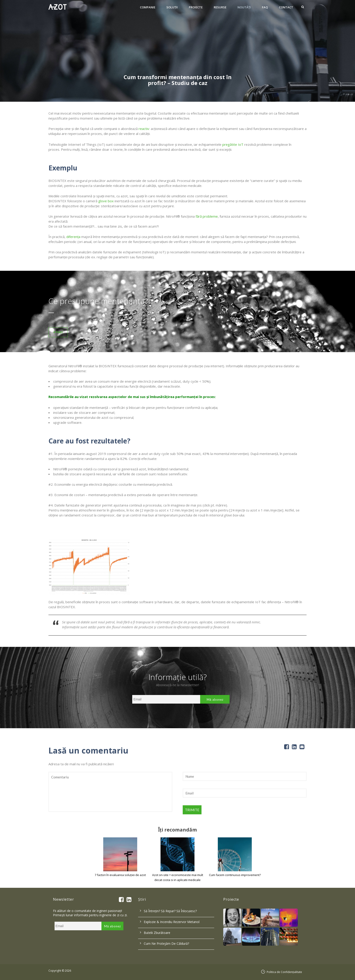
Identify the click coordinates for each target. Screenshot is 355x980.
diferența (73, 237)
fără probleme (207, 216)
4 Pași (58, 332)
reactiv (144, 129)
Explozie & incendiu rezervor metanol (172, 922)
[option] (177, 51)
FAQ (265, 7)
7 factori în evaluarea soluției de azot (120, 875)
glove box (106, 201)
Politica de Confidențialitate (284, 972)
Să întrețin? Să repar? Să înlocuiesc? (170, 911)
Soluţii (172, 7)
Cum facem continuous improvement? (235, 875)
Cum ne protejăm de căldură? (166, 943)
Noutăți (244, 7)
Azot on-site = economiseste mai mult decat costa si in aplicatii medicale (178, 877)
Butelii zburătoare (157, 933)
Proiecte (196, 7)
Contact (286, 7)
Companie (148, 7)
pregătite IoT (233, 144)
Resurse (220, 7)
